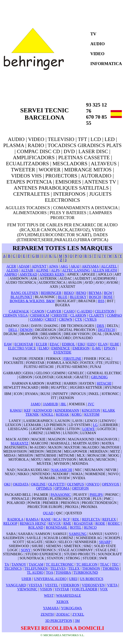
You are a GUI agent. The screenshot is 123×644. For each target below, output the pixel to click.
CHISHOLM (40, 315)
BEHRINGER (51, 293)
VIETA (112, 585)
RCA (57, 519)
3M (77, 621)
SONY (26, 550)
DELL (13, 330)
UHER (27, 579)
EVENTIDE (63, 352)
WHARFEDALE (68, 595)
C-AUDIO (85, 311)
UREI (73, 579)
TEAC (105, 564)
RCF (66, 519)
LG (95, 425)
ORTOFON (80, 488)
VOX (104, 589)
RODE (100, 523)
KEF (27, 410)
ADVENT (39, 266)
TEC (115, 564)
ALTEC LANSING (76, 270)
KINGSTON (91, 410)
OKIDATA (21, 484)
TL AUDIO (35, 573)
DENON (26, 330)
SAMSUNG (78, 534)
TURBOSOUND (86, 573)
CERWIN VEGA (15, 315)
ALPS (55, 270)
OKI (7, 484)
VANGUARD (16, 585)
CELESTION (105, 311)
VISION (46, 589)
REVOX (55, 523)
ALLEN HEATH (105, 270)
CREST (51, 319)
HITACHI (104, 383)
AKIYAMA (90, 266)
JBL (63, 404)
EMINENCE (61, 348)
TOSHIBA (63, 573)
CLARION (78, 315)
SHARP (105, 542)
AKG (64, 266)
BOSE (108, 297)
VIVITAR (62, 589)
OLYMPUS (76, 484)
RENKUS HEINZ (33, 523)
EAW (8, 344)
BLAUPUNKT (22, 297)
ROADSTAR (83, 523)
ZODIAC (63, 614)
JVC (91, 404)
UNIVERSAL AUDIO (50, 579)
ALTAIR (27, 270)
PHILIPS (96, 495)
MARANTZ (19, 443)
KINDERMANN (67, 410)
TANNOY (19, 564)
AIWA (54, 266)
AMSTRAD (28, 274)
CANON (38, 311)
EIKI (81, 344)
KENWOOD (43, 410)
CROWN (66, 319)
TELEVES (58, 568)
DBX (100, 326)
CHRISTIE (60, 315)
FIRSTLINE (72, 359)
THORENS (111, 568)
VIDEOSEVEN (93, 585)
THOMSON (91, 568)
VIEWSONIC (27, 589)
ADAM (24, 266)
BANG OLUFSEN (25, 293)
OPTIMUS (44, 488)
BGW (108, 293)
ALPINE (42, 270)
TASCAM (36, 564)
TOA (50, 573)
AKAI (75, 266)
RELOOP (10, 523)
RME (67, 523)
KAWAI (16, 410)
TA (7, 564)
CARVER (54, 311)
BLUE (63, 297)
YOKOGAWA (72, 608)
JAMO (36, 404)
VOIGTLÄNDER (85, 589)
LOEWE (89, 429)
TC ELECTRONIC (60, 564)
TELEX (74, 568)
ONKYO (93, 484)
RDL (76, 519)
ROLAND (36, 527)
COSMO (36, 319)
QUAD (48, 513)
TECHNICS (13, 568)
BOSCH (95, 297)
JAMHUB (50, 404)
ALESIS (12, 270)
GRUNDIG (99, 377)
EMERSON (81, 348)
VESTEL (51, 585)
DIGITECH (106, 330)
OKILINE (38, 484)
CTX (78, 319)
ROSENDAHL (57, 527)
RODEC (114, 523)
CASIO (69, 311)
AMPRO (11, 274)
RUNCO (90, 527)
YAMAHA (51, 608)
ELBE (115, 344)
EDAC (55, 344)
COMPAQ (114, 315)
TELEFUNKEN (36, 568)
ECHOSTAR (24, 344)
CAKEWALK (19, 311)
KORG (76, 414)
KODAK (63, 414)
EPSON (110, 348)
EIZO (91, 344)
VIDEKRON (70, 585)
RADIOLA (15, 519)
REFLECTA (91, 519)
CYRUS (90, 319)
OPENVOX (111, 484)
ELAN (103, 344)
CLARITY (97, 315)
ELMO (44, 348)
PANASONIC (61, 495)
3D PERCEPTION (59, 621)
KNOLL (48, 414)
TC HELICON (87, 564)
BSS (101, 301)
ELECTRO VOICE (22, 348)
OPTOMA (62, 488)
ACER (11, 266)
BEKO (69, 293)
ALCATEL (109, 266)
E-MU (97, 348)
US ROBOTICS (92, 579)
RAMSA (32, 519)
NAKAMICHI (62, 470)
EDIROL (68, 344)
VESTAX (35, 585)
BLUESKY (78, 297)
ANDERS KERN (52, 274)
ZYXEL (78, 614)
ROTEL (76, 527)
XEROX (63, 602)
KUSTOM (92, 414)
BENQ (81, 293)
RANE (46, 519)
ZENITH (47, 614)
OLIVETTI (56, 484)
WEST (49, 595)
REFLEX (109, 519)
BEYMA (95, 293)
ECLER (41, 344)
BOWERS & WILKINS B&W (32, 301)
